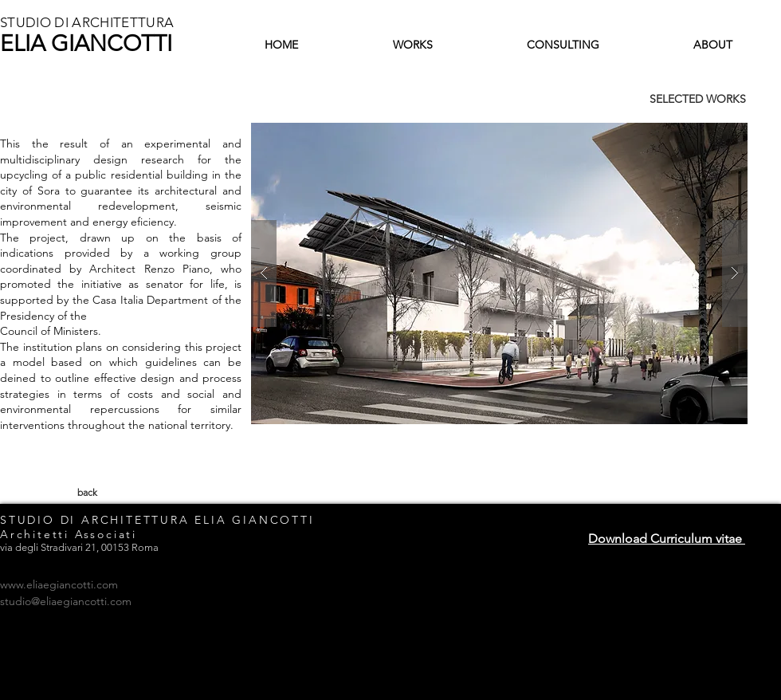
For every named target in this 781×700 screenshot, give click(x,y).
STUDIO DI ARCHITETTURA (87, 22)
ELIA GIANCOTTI (86, 43)
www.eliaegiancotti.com (59, 584)
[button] (499, 273)
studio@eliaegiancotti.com (66, 601)
